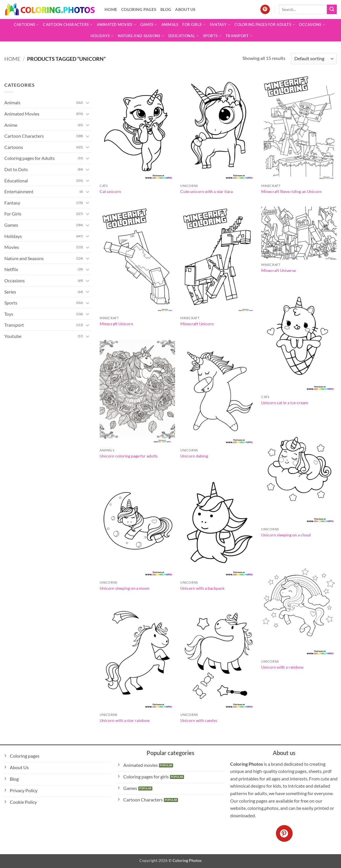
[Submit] (332, 10)
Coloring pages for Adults (265, 25)
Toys (9, 314)
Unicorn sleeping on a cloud (286, 535)
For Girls (194, 25)
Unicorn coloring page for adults (129, 456)
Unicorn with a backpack (202, 588)
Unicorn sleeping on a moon (125, 588)
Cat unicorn (110, 191)
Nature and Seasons (141, 36)
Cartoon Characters (68, 25)
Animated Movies (116, 25)
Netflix (11, 269)
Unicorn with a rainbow (282, 667)
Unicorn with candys (199, 720)
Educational (184, 36)
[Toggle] (88, 103)
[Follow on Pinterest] (265, 10)
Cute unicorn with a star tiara (207, 191)
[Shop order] (314, 59)
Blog (166, 9)
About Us (185, 9)
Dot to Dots (16, 169)
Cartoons (26, 25)
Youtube (13, 336)
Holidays (102, 36)
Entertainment (19, 191)
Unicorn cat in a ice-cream (285, 403)
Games (149, 25)
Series (10, 292)
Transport (239, 36)
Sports (212, 36)
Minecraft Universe (279, 270)
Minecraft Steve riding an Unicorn (291, 191)
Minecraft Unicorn (116, 324)
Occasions (312, 25)
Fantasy (220, 25)
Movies (12, 247)
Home (111, 9)
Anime (11, 125)
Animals (170, 24)
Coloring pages (139, 9)
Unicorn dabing (194, 456)
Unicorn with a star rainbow (125, 720)
